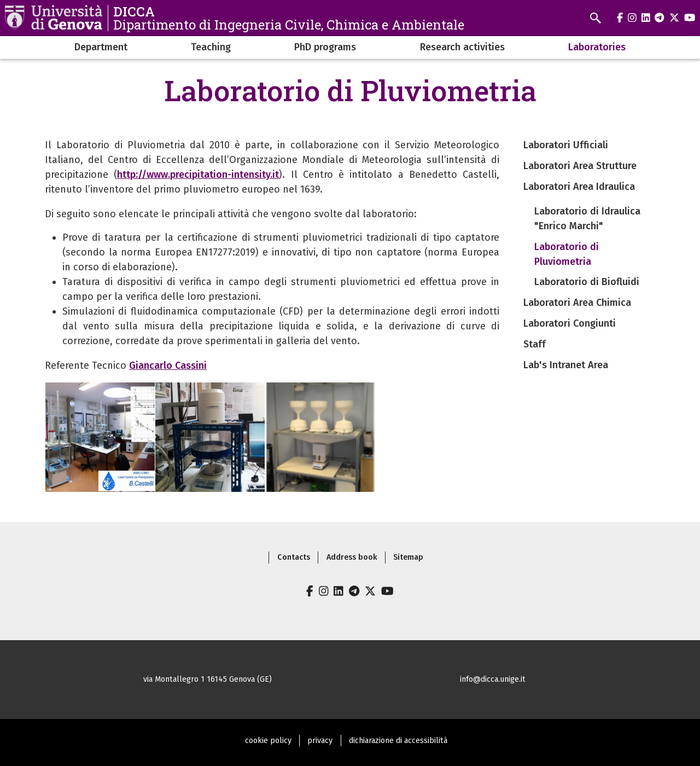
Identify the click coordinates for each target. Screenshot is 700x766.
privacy (320, 741)
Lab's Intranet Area (566, 365)
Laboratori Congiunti (570, 323)
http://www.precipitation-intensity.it (198, 175)
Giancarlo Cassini (168, 365)
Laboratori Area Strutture (580, 166)
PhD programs (325, 47)
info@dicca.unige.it (493, 679)
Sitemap (408, 557)
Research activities (462, 47)
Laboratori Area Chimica (577, 303)
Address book (352, 557)
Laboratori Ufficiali (566, 145)
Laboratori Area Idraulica (579, 187)
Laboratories (597, 47)
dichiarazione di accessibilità (398, 741)
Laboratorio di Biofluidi (587, 282)
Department (101, 47)
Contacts (294, 557)
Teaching (211, 47)
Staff (535, 344)
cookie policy (268, 741)
